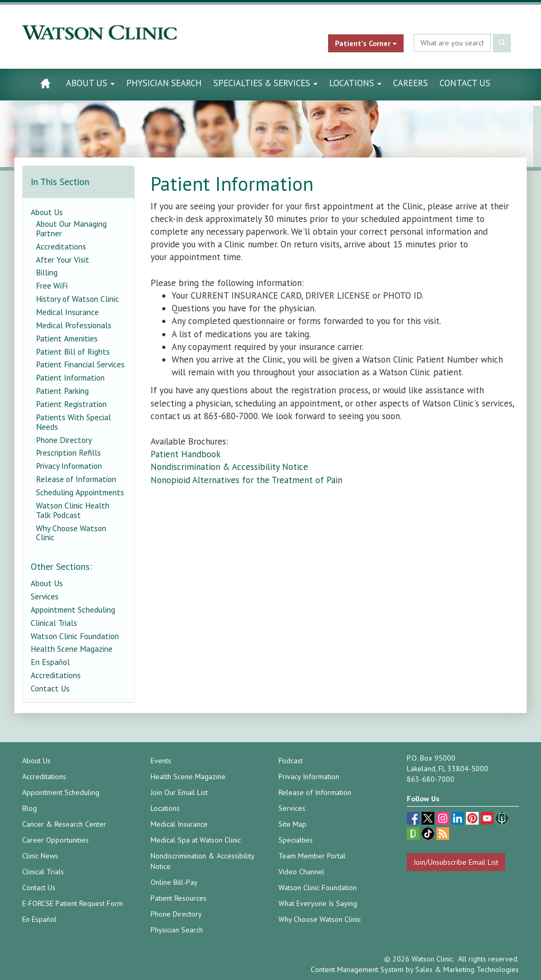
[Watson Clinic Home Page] (45, 83)
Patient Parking (62, 391)
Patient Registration (71, 404)
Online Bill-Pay (174, 882)
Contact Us (465, 83)
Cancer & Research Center (64, 824)
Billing (47, 272)
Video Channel (301, 872)
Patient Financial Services (80, 364)
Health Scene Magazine (72, 649)
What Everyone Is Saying (318, 903)
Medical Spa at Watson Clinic (196, 840)
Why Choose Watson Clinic (71, 533)
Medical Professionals (74, 325)
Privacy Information (69, 466)
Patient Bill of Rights (73, 352)
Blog (30, 808)
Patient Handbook (186, 454)
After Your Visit (63, 260)
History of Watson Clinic (77, 299)
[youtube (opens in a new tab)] (488, 820)
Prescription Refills (68, 452)
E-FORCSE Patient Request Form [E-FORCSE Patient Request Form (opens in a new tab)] (73, 903)
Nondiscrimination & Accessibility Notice (229, 467)
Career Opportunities (55, 840)
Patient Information (70, 377)
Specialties (296, 840)
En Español (50, 662)
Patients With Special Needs (73, 422)
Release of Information (76, 479)
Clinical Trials (54, 623)
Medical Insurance (67, 312)
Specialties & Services (265, 83)
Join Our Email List (179, 792)
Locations (355, 83)
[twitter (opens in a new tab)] (429, 820)
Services (45, 596)
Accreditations (61, 246)
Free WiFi (52, 285)
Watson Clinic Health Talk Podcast (73, 510)
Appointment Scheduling (73, 609)
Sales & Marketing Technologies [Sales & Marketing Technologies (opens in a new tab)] (467, 969)
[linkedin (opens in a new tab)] (459, 820)
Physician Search (164, 83)
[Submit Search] (502, 43)
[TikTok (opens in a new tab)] (429, 835)
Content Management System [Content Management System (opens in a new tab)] (357, 969)
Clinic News (40, 856)
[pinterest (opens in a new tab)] (473, 820)
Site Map (292, 824)
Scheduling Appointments (80, 492)
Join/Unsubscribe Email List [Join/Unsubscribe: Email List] (456, 862)
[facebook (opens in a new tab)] (414, 820)
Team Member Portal (312, 856)
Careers (411, 83)
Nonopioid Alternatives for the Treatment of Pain (248, 480)
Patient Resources (179, 898)
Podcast (291, 761)
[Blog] (443, 835)
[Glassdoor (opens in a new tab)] (414, 835)
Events (161, 761)
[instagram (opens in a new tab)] (444, 820)
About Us (90, 83)
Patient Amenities (67, 338)
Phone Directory (64, 440)
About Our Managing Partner (71, 228)
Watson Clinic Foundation (75, 636)
